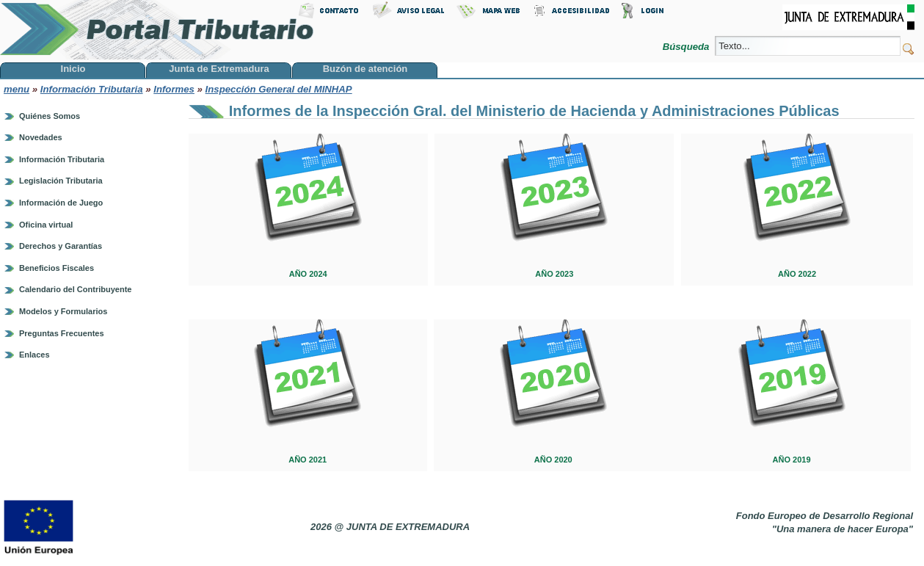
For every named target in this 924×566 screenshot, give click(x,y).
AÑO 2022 (797, 274)
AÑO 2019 (792, 460)
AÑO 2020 (553, 460)
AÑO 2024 (308, 274)
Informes (174, 89)
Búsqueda (687, 47)
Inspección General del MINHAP (279, 89)
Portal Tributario (157, 30)
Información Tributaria (92, 89)
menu (17, 89)
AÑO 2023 (554, 274)
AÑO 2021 (308, 460)
